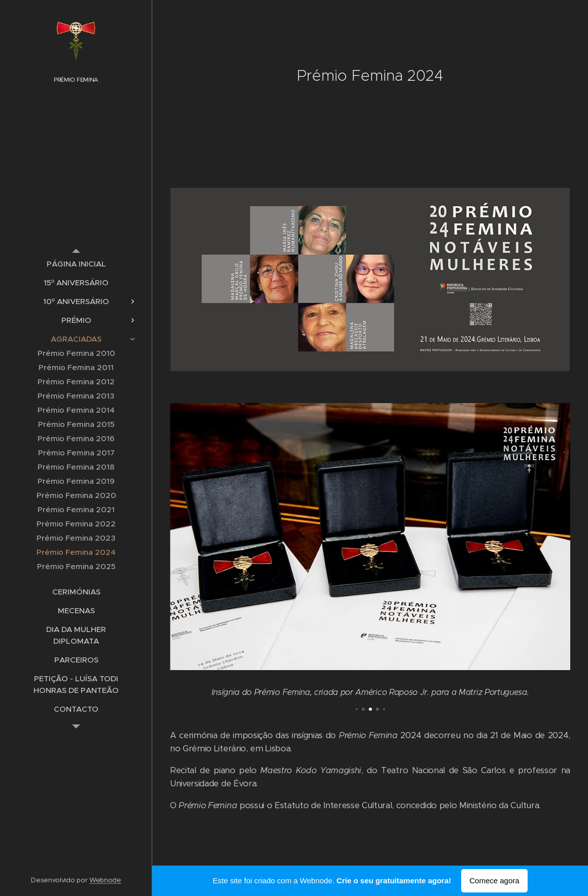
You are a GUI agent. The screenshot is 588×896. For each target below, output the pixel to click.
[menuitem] (76, 264)
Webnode (105, 880)
